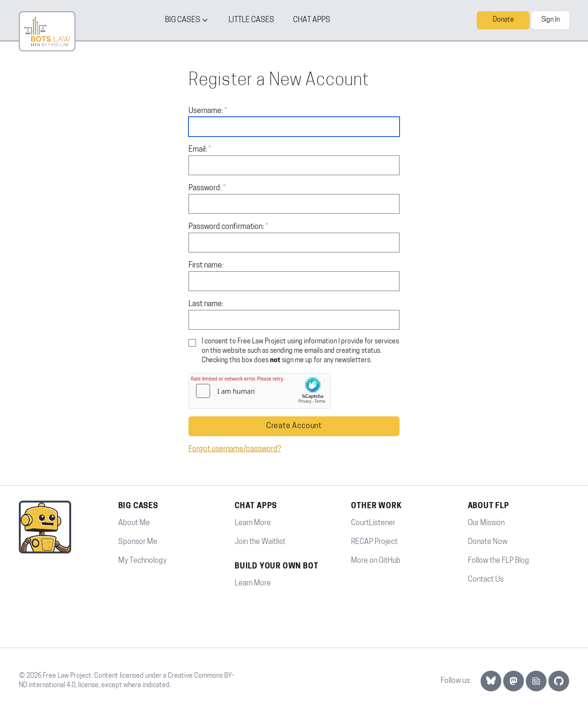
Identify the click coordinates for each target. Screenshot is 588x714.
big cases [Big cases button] (187, 20)
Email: (198, 150)
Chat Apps (312, 20)
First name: (206, 266)
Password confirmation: (226, 227)
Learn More (253, 523)
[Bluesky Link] (491, 681)
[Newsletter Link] (536, 681)
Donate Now (488, 542)
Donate (503, 20)
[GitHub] (559, 681)
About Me (134, 523)
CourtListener (373, 523)
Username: (206, 111)
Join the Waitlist (260, 542)
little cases (251, 20)
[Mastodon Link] (514, 681)
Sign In (551, 20)
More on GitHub (376, 561)
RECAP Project (374, 542)
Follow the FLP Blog (498, 561)
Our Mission (486, 523)
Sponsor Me (138, 542)
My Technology (143, 561)
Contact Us (486, 580)
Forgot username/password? (235, 449)
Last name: (206, 304)
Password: (205, 188)
